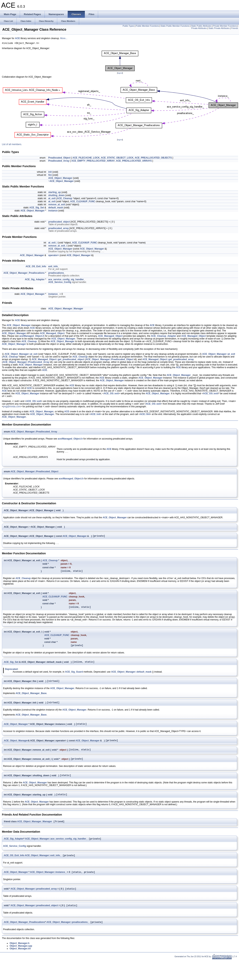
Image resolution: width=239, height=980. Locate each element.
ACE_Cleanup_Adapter (163, 337)
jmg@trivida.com (12, 407)
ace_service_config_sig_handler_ (67, 280)
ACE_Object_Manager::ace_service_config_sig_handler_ (56, 849)
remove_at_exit (57, 205)
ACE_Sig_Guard (74, 677)
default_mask (56, 208)
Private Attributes (199, 28)
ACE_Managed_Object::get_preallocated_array (168, 360)
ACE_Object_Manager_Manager (66, 309)
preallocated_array (58, 229)
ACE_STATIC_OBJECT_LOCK (117, 158)
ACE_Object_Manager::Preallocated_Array (26, 363)
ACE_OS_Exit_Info (36, 267)
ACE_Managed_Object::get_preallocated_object (58, 360)
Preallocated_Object (59, 158)
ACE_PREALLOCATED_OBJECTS (153, 158)
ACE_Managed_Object (52, 334)
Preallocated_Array (59, 161)
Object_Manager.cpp (21, 958)
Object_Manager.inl (20, 961)
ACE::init (95, 415)
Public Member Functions (147, 26)
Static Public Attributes (201, 26)
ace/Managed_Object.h (32, 337)
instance (53, 211)
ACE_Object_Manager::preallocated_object (34, 917)
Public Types (128, 26)
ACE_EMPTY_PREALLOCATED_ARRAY (93, 161)
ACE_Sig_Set (37, 208)
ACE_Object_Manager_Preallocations (24, 274)
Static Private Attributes (219, 28)
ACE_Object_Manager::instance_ (48, 883)
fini (50, 176)
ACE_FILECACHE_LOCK (86, 158)
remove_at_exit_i (57, 246)
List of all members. (12, 145)
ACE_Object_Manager (60, 179)
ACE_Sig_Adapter (35, 280)
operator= (54, 256)
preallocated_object (59, 222)
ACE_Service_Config (60, 283)
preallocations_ (57, 274)
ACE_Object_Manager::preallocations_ (68, 934)
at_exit (52, 199)
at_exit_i (53, 243)
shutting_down (56, 196)
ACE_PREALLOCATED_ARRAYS (134, 161)
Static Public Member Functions (175, 26)
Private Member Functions (225, 26)
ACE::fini (145, 415)
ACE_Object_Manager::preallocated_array (34, 900)
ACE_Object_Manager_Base (31, 699)
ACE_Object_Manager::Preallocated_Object (110, 360)
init (50, 173)
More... (64, 38)
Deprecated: (12, 674)
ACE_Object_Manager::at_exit (21, 355)
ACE (17, 38)
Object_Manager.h (19, 955)
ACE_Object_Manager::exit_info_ (43, 866)
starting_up (54, 193)
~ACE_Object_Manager (61, 182)
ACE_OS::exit (111, 394)
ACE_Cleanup (65, 199)
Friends (235, 28)
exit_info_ (54, 267)
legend (120, 74)
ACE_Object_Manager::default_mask (131, 677)
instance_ (53, 295)
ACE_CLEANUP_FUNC (83, 202)
